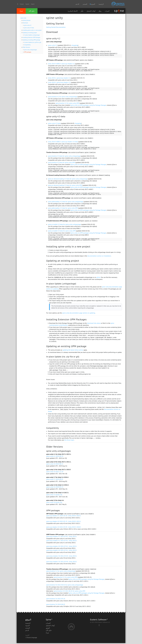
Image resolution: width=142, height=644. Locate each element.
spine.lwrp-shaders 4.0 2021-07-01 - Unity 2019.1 (61, 547)
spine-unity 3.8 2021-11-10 (55, 472)
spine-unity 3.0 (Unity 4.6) (54, 503)
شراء (21, 11)
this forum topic (69, 441)
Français (22, 4)
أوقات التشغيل (91, 11)
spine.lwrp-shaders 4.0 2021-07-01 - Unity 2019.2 (61, 551)
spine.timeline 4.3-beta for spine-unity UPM (61, 163)
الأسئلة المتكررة (73, 11)
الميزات (107, 11)
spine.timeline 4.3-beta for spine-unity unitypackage (64, 157)
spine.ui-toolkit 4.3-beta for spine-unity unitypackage (64, 225)
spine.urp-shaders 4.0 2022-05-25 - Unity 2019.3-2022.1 (64, 522)
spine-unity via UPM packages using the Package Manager (88, 105)
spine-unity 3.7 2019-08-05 (55, 480)
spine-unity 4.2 (28, 25)
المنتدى (85, 4)
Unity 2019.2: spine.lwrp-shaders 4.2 (59, 83)
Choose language (31, 638)
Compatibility (27, 45)
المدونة (27, 626)
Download (25, 23)
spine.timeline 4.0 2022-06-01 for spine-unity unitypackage (65, 586)
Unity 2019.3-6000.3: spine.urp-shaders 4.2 (61, 64)
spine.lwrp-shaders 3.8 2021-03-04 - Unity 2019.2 (61, 562)
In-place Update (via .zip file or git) (33, 42)
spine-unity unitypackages (30, 50)
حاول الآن (32, 11)
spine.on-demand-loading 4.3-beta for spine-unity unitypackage (68, 179)
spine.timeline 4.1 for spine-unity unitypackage (61, 572)
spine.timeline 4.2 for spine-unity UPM (67, 103)
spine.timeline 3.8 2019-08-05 (56, 605)
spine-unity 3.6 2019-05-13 (55, 488)
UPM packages (28, 52)
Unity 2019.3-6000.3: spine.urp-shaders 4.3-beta (63, 142)
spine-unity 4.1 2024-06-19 (55, 457)
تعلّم (82, 11)
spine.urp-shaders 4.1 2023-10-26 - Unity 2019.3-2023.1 (64, 517)
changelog (75, 45)
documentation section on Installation (99, 257)
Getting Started (27, 20)
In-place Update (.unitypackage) (32, 35)
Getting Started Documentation (56, 27)
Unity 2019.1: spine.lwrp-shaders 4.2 (59, 78)
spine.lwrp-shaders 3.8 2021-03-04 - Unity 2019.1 (61, 557)
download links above (94, 324)
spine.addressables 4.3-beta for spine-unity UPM (63, 209)
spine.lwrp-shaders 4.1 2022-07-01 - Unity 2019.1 (61, 537)
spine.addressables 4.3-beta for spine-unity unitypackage (66, 202)
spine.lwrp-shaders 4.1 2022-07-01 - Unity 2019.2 (61, 541)
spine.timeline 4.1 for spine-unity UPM (66, 578)
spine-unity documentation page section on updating (79, 314)
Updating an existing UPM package (31, 40)
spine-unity (23, 18)
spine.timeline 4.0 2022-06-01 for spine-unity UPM (69, 592)
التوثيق (48, 629)
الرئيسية (101, 4)
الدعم (77, 4)
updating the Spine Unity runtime (73, 351)
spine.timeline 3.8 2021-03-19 (56, 600)
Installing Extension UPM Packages (31, 37)
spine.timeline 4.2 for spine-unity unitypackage (63, 97)
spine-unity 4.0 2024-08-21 (55, 465)
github (98, 278)
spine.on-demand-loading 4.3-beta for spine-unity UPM (65, 186)
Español (27, 4)
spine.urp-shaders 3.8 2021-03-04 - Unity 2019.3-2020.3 (64, 528)
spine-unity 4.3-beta (29, 28)
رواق (100, 11)
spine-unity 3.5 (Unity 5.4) (54, 496)
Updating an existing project (30, 33)
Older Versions (26, 47)
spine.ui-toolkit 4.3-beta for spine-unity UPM (62, 232)
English (33, 4)
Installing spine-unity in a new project (32, 30)
